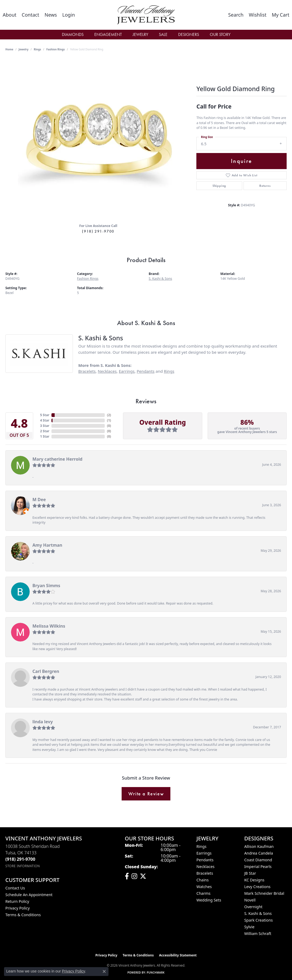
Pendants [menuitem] (205, 860)
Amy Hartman (47, 545)
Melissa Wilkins (49, 626)
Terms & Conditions (23, 915)
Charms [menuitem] (203, 893)
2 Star (45, 431)
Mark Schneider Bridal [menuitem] (264, 893)
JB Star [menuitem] (250, 873)
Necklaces (107, 371)
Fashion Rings (56, 49)
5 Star (45, 415)
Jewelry (140, 34)
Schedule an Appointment (29, 895)
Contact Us (15, 888)
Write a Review (146, 794)
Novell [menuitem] (250, 900)
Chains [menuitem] (203, 880)
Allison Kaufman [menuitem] (259, 846)
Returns (265, 186)
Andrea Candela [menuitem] (259, 853)
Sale (163, 34)
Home (9, 49)
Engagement (108, 34)
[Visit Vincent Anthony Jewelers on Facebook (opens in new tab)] (127, 876)
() (109, 415)
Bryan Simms (46, 586)
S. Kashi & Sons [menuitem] (258, 913)
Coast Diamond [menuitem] (258, 860)
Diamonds (73, 34)
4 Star (45, 420)
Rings (37, 49)
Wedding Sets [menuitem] (209, 900)
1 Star (45, 436)
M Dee (39, 500)
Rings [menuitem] (201, 846)
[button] (68, 15)
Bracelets (87, 371)
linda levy (43, 722)
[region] (98, 139)
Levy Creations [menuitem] (257, 887)
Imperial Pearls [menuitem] (258, 867)
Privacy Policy (18, 908)
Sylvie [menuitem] (249, 927)
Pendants (146, 371)
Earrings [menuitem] (204, 853)
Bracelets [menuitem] (205, 873)
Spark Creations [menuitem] (259, 920)
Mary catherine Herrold (57, 459)
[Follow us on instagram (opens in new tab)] (134, 876)
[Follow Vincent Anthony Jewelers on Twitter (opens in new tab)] (143, 876)
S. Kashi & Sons (160, 279)
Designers (189, 34)
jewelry (23, 49)
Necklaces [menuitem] (205, 867)
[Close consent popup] (104, 971)
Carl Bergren (46, 671)
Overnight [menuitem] (253, 907)
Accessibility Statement (178, 955)
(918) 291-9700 (98, 231)
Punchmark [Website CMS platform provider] (156, 972)
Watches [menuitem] (204, 887)
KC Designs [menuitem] (254, 880)
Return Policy (17, 901)
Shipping (219, 186)
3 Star (45, 426)
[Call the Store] (20, 859)
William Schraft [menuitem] (258, 934)
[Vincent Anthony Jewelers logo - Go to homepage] (146, 15)
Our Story (220, 34)
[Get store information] (23, 866)
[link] (10, 15)
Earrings (127, 371)
